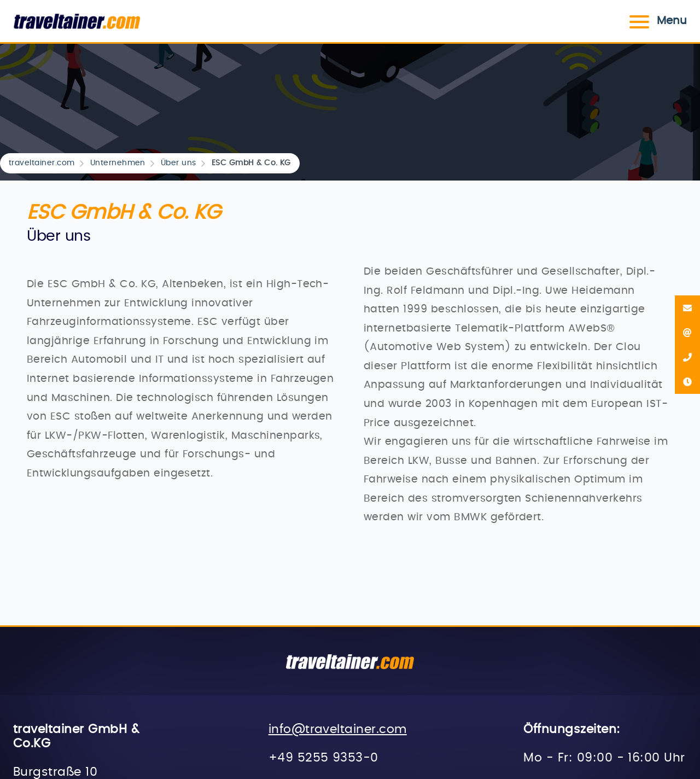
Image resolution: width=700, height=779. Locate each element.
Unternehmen (118, 163)
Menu (657, 21)
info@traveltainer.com (338, 729)
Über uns (179, 163)
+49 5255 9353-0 (323, 758)
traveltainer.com (42, 163)
